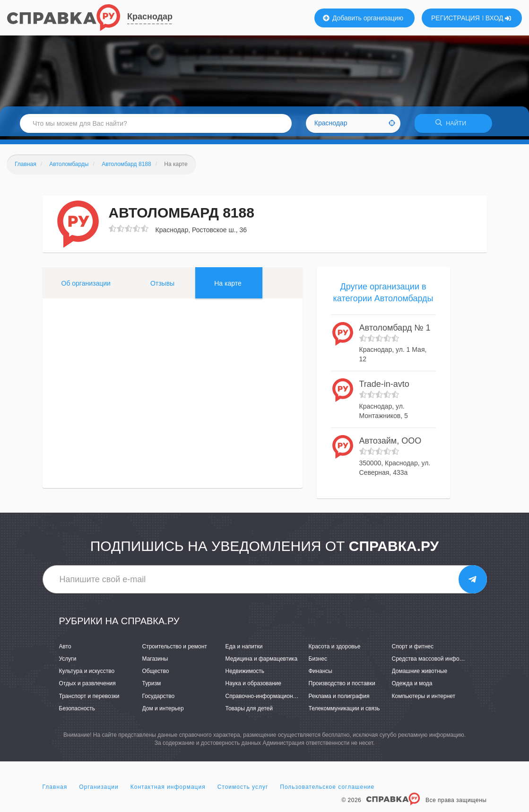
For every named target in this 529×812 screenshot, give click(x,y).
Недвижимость (245, 674)
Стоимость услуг (243, 790)
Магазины (155, 662)
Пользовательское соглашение (327, 790)
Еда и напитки (244, 650)
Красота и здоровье (335, 650)
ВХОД (499, 18)
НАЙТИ (453, 125)
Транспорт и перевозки (89, 699)
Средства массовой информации (436, 662)
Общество (156, 674)
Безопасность (77, 711)
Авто (65, 650)
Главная (55, 790)
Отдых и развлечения (87, 687)
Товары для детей (249, 711)
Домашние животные (420, 674)
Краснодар (150, 17)
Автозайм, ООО (390, 444)
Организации (99, 790)
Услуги (68, 662)
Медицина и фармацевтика (262, 662)
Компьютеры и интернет (424, 699)
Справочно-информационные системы (277, 699)
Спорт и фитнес (413, 650)
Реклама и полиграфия (339, 699)
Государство (159, 699)
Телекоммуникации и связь (344, 711)
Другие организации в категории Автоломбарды (383, 296)
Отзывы (162, 286)
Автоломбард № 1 (395, 331)
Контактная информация (168, 790)
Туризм (152, 687)
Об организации (86, 286)
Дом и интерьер (163, 711)
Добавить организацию (363, 18)
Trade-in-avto (384, 387)
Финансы (321, 674)
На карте (228, 286)
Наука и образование (253, 687)
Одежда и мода (412, 687)
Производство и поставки (342, 687)
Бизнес (318, 662)
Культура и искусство (87, 674)
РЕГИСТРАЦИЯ (455, 18)
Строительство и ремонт (175, 650)
